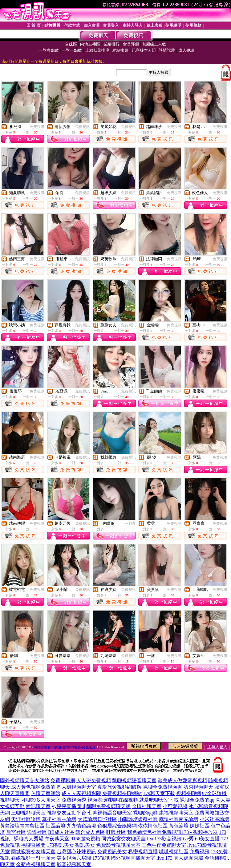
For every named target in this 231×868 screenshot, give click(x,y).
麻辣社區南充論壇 (179, 819)
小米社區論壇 (214, 819)
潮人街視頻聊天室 (76, 787)
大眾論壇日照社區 (97, 819)
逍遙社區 (37, 832)
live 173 (164, 858)
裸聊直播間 (33, 845)
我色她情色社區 (144, 832)
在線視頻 (128, 800)
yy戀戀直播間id (68, 806)
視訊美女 (85, 845)
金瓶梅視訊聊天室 (36, 864)
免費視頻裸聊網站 (122, 793)
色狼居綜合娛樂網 (117, 826)
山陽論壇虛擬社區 (138, 819)
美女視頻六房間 (74, 858)
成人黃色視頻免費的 (33, 787)
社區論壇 (55, 826)
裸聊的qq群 (145, 813)
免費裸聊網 (63, 780)
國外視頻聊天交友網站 (25, 780)
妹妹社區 (200, 826)
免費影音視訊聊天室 (118, 845)
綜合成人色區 (90, 832)
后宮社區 (16, 832)
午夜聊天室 (57, 839)
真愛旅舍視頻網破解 (120, 787)
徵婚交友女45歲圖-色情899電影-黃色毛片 (65, 747)
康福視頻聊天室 (176, 813)
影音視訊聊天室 (74, 864)
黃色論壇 (179, 826)
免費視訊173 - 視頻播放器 (190, 832)
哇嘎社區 (116, 832)
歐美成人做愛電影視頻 (182, 780)
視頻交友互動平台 (67, 813)
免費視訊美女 (112, 852)
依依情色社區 (153, 826)
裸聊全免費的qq (197, 800)
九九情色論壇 (81, 826)
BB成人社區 (61, 832)
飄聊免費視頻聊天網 (108, 806)
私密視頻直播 (143, 852)
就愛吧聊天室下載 (159, 800)
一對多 (130, 524)
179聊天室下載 (159, 793)
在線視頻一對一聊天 (33, 858)
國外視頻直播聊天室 (133, 858)
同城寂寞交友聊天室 (124, 839)
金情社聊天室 (147, 806)
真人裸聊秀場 (188, 858)
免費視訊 (37, 127)
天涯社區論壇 (26, 819)
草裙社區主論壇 (59, 819)
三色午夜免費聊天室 (164, 845)
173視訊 (101, 858)
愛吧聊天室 (38, 806)
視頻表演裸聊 (102, 800)
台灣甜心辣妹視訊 (76, 852)
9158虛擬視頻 (85, 839)
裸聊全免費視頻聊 (163, 787)
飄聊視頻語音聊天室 (134, 780)
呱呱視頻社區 (174, 852)
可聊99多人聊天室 (41, 800)
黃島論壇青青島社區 (22, 826)
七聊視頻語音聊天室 (110, 813)
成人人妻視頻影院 (81, 793)
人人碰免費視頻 (94, 780)
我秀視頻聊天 (198, 787)
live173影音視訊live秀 (170, 839)
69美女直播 (207, 839)
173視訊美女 (60, 845)
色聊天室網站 (46, 793)
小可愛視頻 (175, 806)
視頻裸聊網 (188, 793)
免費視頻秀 (74, 800)
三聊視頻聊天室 (28, 813)
